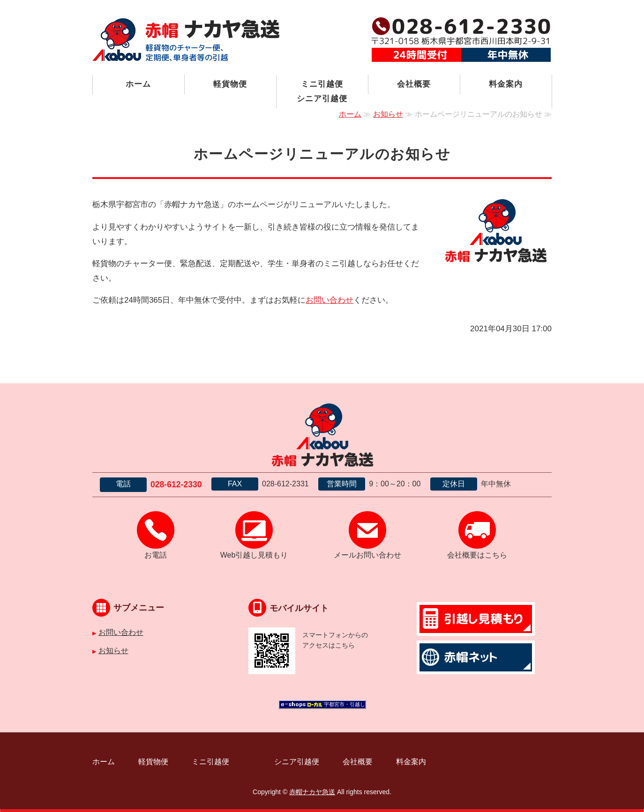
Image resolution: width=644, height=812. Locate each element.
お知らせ (388, 114)
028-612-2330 (176, 484)
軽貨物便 (230, 84)
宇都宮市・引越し (344, 704)
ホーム (138, 84)
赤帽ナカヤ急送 (312, 792)
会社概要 (414, 84)
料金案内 (505, 84)
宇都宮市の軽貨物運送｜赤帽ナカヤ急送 (186, 40)
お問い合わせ (329, 300)
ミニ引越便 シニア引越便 (332, 91)
